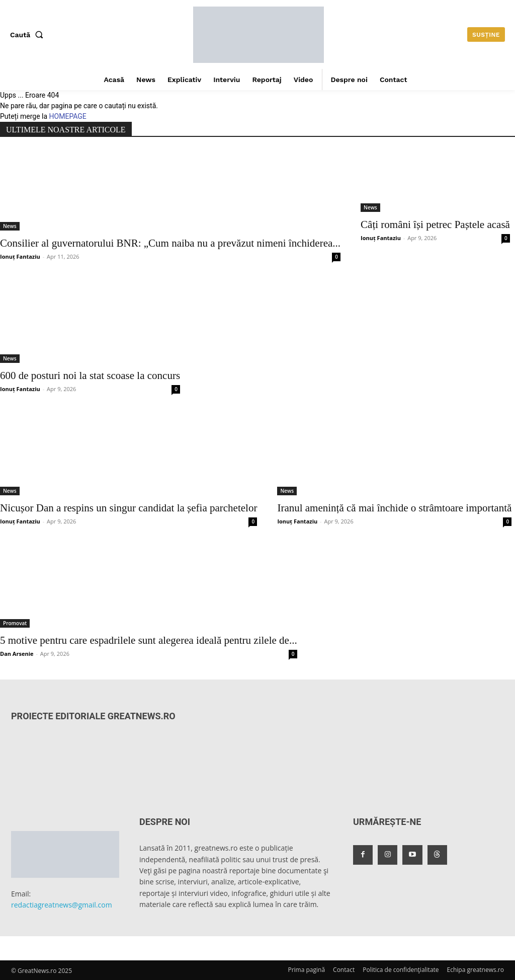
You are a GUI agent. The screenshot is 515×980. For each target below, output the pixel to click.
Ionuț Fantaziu (20, 256)
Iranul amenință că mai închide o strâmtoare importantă (394, 508)
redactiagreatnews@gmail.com (62, 905)
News (10, 226)
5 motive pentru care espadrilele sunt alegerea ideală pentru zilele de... (149, 640)
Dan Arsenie (17, 654)
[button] (29, 35)
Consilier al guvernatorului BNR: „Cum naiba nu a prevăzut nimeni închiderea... (170, 243)
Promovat (15, 623)
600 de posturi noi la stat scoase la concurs (90, 375)
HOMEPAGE (68, 116)
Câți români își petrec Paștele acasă (435, 224)
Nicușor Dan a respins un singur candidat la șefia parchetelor (128, 508)
